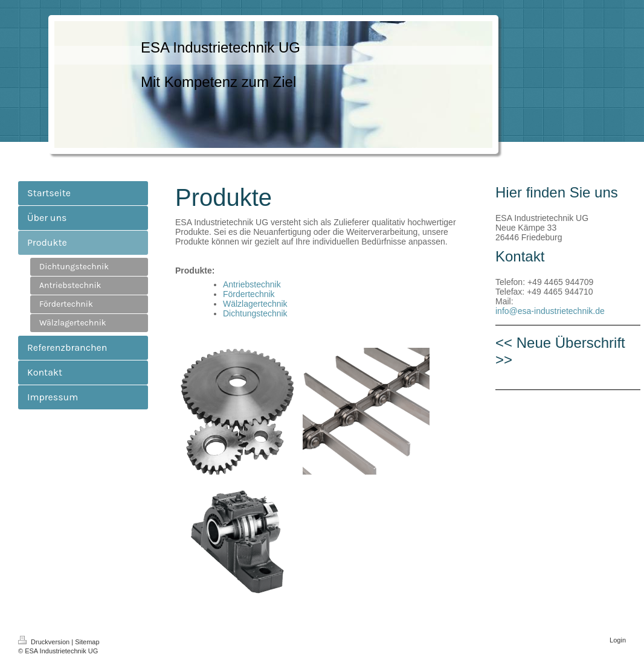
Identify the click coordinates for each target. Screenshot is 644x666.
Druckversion (45, 642)
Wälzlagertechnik (255, 304)
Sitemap (87, 642)
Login (618, 640)
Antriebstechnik (252, 284)
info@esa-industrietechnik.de (550, 311)
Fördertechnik (249, 294)
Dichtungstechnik (255, 313)
